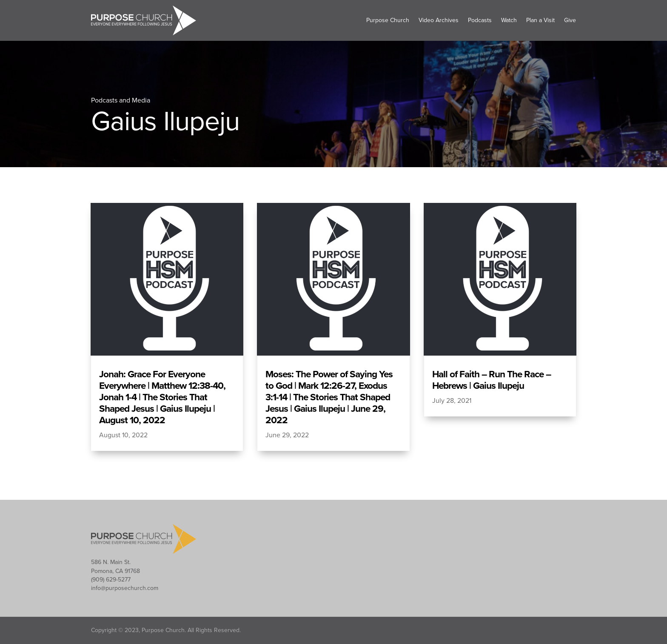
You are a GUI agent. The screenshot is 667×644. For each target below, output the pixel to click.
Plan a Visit (540, 20)
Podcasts (480, 20)
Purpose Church (388, 20)
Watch (509, 20)
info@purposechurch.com (125, 588)
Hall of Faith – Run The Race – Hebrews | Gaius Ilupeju (492, 380)
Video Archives (439, 20)
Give (570, 20)
